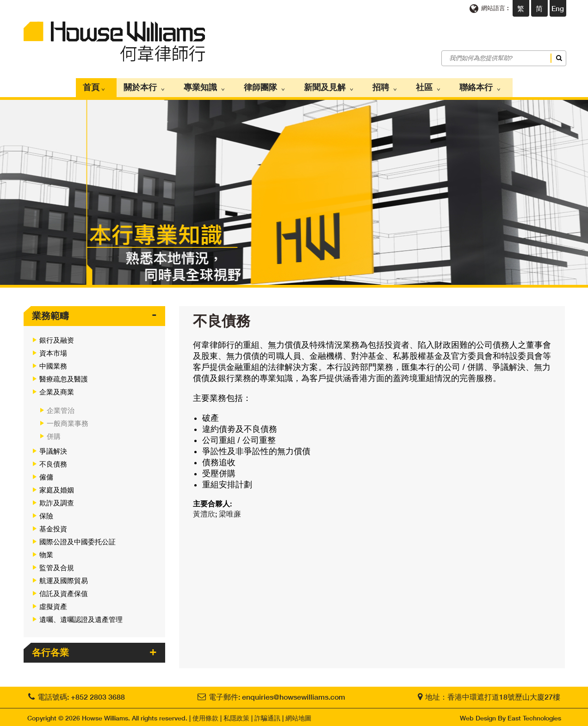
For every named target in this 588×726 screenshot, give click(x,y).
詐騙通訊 (267, 716)
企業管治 (61, 408)
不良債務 (53, 461)
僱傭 (46, 474)
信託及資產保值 (64, 591)
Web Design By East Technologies (511, 716)
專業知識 (213, 86)
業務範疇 (50, 313)
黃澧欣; (206, 511)
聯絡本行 (466, 86)
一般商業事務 (68, 421)
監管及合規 (57, 565)
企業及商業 (57, 389)
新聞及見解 (328, 86)
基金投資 (53, 526)
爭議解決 (53, 449)
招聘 (380, 86)
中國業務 (53, 363)
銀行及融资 (57, 338)
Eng (558, 8)
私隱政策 (236, 716)
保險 (46, 513)
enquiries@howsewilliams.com (294, 694)
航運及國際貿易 (64, 578)
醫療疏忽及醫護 (64, 376)
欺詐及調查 (57, 500)
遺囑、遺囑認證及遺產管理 (81, 617)
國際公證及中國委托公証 (77, 539)
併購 (54, 434)
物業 (46, 552)
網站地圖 (298, 716)
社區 (419, 86)
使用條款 (205, 716)
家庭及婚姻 (57, 487)
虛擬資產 (53, 604)
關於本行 (158, 86)
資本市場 (53, 351)
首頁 (112, 86)
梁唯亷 (230, 511)
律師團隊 (269, 86)
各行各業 (50, 650)
